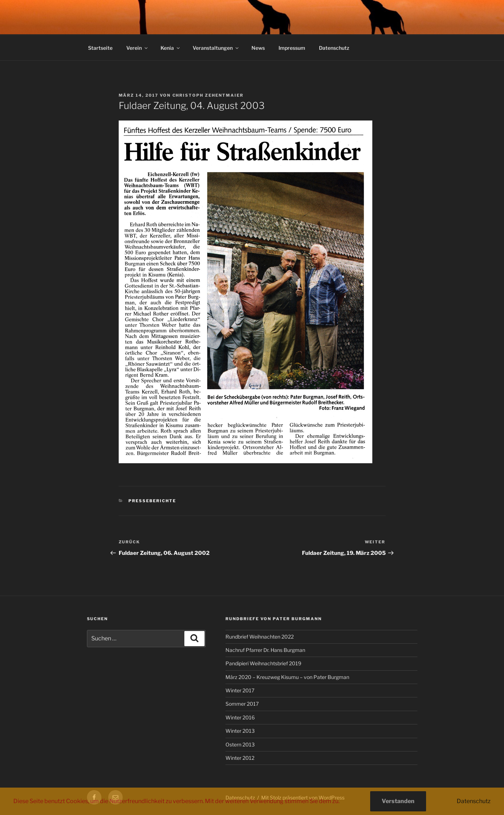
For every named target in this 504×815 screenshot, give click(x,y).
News (258, 48)
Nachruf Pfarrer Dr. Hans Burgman (265, 650)
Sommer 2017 (242, 704)
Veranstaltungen (216, 48)
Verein (137, 48)
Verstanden (398, 801)
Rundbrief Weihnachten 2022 (260, 637)
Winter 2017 (240, 690)
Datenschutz (334, 48)
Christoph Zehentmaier (208, 95)
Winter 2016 (240, 717)
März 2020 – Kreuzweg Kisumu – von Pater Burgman (287, 677)
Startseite (100, 48)
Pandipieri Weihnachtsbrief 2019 (263, 663)
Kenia (171, 48)
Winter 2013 (240, 731)
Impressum (292, 48)
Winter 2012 (240, 758)
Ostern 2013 (240, 744)
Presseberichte (152, 501)
